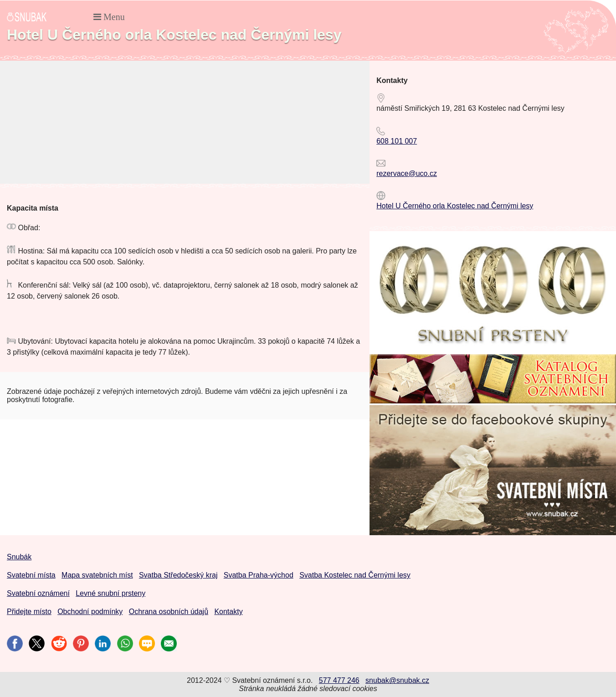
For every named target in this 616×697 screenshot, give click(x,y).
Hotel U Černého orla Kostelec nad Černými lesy (455, 206)
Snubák (19, 557)
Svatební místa (31, 575)
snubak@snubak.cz (397, 680)
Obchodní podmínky (90, 612)
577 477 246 (339, 680)
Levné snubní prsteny (110, 593)
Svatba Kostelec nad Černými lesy (355, 575)
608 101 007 (397, 141)
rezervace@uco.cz (407, 173)
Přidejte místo (29, 612)
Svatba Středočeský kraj (178, 575)
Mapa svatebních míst (97, 575)
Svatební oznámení (38, 593)
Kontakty (228, 612)
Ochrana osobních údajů (169, 612)
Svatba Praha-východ (259, 575)
